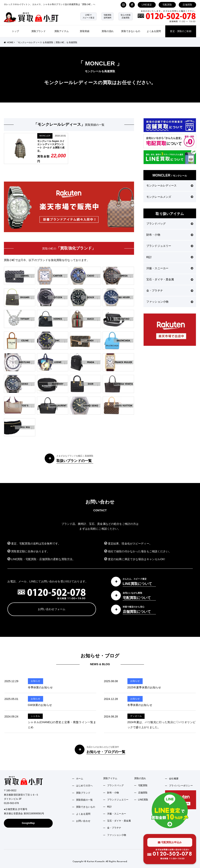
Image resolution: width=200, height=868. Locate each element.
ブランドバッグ (170, 224)
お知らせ (36, 681)
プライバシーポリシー (181, 786)
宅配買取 (167, 5)
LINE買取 (143, 800)
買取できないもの (131, 31)
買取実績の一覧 (84, 800)
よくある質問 (154, 31)
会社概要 (174, 779)
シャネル (35, 716)
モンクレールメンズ (170, 197)
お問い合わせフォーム (52, 609)
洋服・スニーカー (170, 268)
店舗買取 (187, 5)
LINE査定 (147, 5)
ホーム (80, 779)
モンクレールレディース (170, 185)
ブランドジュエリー (170, 246)
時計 (170, 257)
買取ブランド (39, 31)
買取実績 (85, 31)
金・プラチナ (170, 291)
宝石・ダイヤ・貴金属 (170, 279)
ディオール (136, 716)
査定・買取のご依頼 (181, 31)
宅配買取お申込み (170, 842)
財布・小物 (170, 235)
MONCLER (45, 136)
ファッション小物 (170, 302)
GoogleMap (28, 823)
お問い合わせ (83, 821)
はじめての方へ (84, 786)
